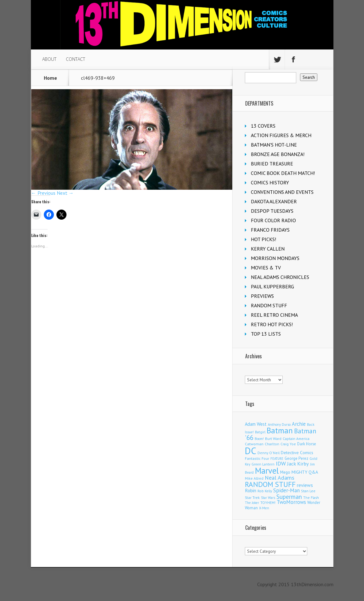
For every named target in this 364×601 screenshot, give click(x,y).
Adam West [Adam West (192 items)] (256, 424)
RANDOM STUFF (269, 305)
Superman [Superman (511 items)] (289, 497)
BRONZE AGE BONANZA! (278, 154)
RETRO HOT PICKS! (272, 324)
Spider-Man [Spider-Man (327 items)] (286, 490)
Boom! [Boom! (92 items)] (259, 439)
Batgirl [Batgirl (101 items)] (260, 432)
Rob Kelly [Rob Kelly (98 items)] (265, 491)
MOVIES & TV (266, 268)
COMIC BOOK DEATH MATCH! (283, 173)
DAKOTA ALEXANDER (274, 201)
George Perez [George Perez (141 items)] (296, 458)
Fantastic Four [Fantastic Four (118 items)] (257, 458)
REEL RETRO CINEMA (274, 315)
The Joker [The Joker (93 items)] (252, 503)
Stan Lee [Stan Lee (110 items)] (308, 491)
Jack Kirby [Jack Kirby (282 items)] (298, 464)
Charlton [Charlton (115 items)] (272, 444)
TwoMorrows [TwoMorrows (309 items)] (291, 502)
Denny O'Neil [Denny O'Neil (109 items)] (269, 453)
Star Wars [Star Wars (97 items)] (268, 498)
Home (50, 78)
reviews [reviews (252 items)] (305, 485)
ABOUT (49, 59)
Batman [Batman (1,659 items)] (280, 431)
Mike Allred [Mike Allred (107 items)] (254, 478)
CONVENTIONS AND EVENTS (282, 192)
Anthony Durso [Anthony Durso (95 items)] (279, 425)
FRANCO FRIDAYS (270, 230)
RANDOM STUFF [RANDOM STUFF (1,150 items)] (270, 484)
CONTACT (75, 59)
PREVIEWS (262, 296)
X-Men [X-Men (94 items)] (264, 508)
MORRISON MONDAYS (275, 258)
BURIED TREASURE (272, 164)
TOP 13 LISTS (266, 334)
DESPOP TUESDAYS (272, 211)
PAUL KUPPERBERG (272, 286)
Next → (65, 193)
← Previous (43, 193)
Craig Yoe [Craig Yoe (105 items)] (288, 444)
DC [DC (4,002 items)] (251, 451)
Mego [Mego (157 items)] (285, 472)
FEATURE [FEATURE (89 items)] (277, 459)
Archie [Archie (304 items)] (299, 424)
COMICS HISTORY (270, 182)
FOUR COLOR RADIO (273, 220)
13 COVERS (263, 126)
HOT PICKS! (263, 239)
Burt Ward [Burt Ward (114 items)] (273, 439)
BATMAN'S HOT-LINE (274, 145)
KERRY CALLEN (268, 249)
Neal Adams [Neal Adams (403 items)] (280, 478)
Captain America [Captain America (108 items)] (296, 439)
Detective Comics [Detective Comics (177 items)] (297, 453)
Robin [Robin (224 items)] (251, 491)
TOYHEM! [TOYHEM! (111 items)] (268, 503)
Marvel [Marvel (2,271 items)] (267, 471)
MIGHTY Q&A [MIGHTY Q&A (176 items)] (305, 472)
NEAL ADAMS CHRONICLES (280, 277)
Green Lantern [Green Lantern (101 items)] (263, 464)
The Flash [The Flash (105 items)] (311, 497)
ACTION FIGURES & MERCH (281, 135)
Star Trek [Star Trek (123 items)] (252, 497)
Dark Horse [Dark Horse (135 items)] (307, 444)
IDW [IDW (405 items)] (281, 463)
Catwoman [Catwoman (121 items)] (254, 444)
